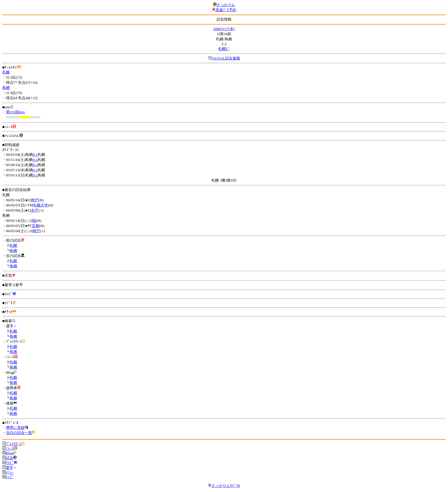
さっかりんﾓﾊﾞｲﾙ (224, 486)
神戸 (35, 200)
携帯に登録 (15, 428)
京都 (35, 226)
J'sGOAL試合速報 (226, 58)
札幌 (6, 72)
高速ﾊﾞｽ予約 (226, 10)
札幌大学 (41, 205)
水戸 (35, 210)
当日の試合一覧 (19, 433)
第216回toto (15, 112)
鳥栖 (6, 88)
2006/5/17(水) (224, 29)
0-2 (35, 160)
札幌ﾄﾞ (224, 49)
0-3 (35, 165)
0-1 (35, 155)
